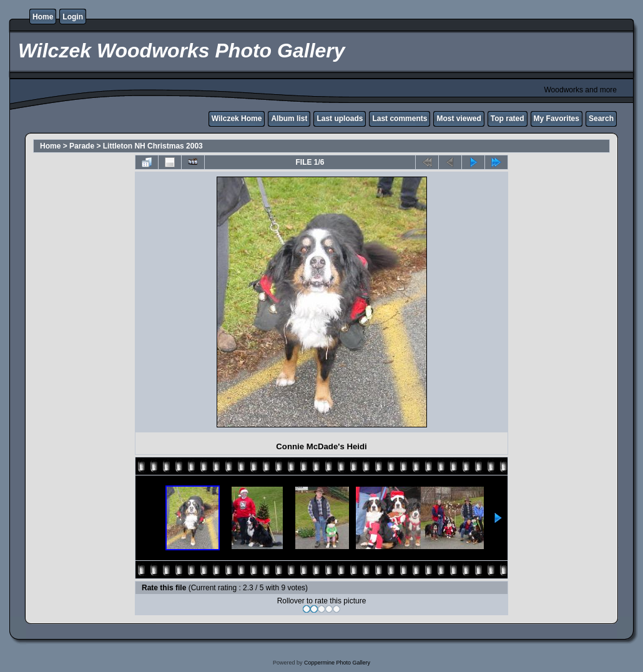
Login (73, 17)
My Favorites (557, 119)
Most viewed (459, 119)
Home (43, 17)
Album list (289, 119)
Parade (82, 146)
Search (601, 119)
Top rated (508, 119)
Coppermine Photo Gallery (337, 663)
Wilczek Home (237, 119)
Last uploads (340, 119)
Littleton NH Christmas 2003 (153, 146)
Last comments (400, 119)
